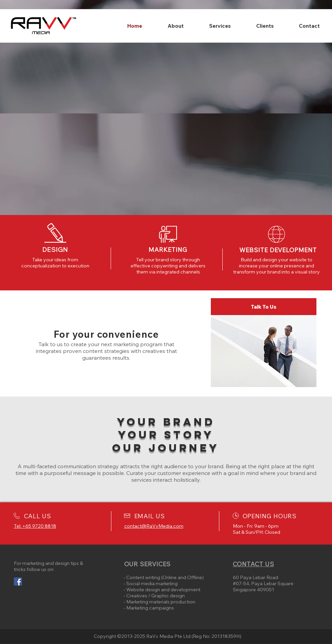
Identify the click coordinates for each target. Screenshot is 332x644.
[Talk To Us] (264, 307)
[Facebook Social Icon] (18, 581)
